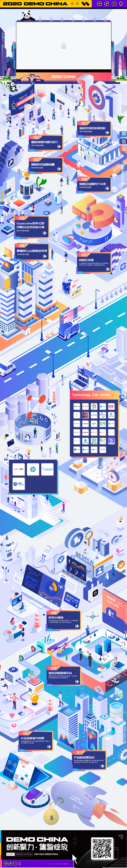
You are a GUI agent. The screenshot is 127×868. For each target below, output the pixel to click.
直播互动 (123, 134)
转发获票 (123, 149)
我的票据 (123, 142)
